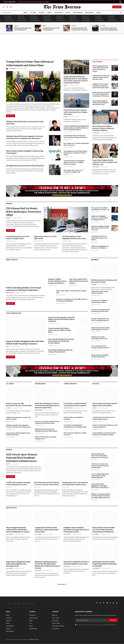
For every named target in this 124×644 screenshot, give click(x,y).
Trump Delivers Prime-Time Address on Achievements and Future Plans (30, 63)
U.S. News (33, 13)
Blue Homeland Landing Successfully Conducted (75, 434)
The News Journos (34, 640)
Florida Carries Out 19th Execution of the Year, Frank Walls (19, 405)
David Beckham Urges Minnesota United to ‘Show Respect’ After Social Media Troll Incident (99, 456)
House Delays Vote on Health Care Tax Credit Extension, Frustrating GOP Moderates (101, 94)
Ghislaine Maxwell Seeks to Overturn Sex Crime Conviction (25, 123)
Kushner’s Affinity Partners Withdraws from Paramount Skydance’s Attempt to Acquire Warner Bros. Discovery (57, 281)
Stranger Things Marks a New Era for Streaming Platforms (100, 320)
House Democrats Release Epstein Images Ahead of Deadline (33, 2)
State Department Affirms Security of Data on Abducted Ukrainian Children (103, 128)
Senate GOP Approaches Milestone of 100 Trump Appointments (105, 426)
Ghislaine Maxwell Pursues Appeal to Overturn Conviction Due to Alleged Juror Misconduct (24, 137)
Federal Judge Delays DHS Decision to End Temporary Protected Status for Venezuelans (79, 29)
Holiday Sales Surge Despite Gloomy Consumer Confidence (100, 292)
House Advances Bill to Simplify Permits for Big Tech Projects (25, 152)
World (25, 13)
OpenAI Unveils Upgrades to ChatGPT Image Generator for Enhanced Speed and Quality (61, 319)
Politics (50, 13)
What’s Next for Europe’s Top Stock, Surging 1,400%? (46, 438)
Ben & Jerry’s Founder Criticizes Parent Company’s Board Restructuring (47, 422)
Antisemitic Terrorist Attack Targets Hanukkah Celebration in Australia (105, 564)
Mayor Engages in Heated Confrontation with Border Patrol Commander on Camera (100, 69)
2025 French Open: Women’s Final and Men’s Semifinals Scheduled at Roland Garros (22, 458)
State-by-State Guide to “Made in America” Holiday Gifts (71, 292)
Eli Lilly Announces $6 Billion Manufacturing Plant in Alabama (100, 356)
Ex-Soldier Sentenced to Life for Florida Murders (25, 166)
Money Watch (89, 13)
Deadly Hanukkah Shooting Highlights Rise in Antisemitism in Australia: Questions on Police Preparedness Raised (76, 80)
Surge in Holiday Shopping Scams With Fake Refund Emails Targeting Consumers (25, 343)
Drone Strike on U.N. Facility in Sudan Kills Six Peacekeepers (76, 144)
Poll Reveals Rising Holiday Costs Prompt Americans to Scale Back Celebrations (24, 289)
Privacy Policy (107, 625)
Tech (7, 346)
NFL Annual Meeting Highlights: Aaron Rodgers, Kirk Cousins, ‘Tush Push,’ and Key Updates (100, 486)
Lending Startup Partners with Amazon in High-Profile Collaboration (18, 238)
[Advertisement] (62, 47)
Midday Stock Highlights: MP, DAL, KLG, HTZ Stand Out (100, 247)
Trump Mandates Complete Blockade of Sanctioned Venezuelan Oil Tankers (104, 434)
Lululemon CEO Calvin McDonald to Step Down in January (99, 338)
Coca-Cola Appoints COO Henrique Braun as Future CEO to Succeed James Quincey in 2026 (101, 347)
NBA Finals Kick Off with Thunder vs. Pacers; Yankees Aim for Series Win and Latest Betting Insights (47, 484)
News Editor (13, 69)
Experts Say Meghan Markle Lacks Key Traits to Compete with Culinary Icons (105, 162)
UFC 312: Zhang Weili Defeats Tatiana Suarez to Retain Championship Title (100, 476)
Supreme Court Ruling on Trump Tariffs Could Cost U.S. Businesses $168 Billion (72, 300)
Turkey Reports (78, 13)
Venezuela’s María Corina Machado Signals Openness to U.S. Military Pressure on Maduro (74, 162)
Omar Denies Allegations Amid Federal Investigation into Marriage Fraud (100, 103)
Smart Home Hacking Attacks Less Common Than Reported (60, 351)
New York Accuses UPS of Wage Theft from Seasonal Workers (78, 281)
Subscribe (117, 7)
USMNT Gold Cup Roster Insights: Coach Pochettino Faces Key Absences (18, 484)
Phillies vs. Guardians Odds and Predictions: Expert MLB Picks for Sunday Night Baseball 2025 (101, 496)
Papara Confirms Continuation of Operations (73, 418)
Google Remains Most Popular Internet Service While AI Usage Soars (60, 330)
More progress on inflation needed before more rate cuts (100, 209)
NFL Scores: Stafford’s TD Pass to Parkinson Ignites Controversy (76, 563)
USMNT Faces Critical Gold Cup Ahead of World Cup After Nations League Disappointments (100, 466)
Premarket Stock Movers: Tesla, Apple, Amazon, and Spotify (99, 238)
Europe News (59, 13)
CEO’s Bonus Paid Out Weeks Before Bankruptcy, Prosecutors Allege (22, 212)
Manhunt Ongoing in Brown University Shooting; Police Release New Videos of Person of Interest (47, 565)
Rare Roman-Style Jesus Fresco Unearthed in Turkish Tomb (73, 171)
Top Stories (96, 133)
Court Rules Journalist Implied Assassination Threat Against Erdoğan (75, 405)
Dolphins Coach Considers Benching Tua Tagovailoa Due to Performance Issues (101, 86)
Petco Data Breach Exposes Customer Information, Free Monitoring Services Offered (61, 341)
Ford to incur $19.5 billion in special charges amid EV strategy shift (100, 302)
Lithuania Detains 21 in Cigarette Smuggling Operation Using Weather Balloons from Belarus (46, 430)
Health (98, 13)
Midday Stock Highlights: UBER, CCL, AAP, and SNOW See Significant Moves (100, 218)
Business (42, 13)
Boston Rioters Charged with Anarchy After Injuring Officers (109, 29)
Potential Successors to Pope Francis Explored (51, 29)
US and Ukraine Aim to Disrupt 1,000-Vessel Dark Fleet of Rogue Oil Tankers (75, 112)
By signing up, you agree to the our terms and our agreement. (96, 625)
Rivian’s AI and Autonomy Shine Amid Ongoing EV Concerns (101, 329)
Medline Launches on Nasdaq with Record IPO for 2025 (104, 281)
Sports (8, 464)
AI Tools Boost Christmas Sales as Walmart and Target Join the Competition (101, 311)
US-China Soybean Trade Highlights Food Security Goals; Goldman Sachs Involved (74, 238)
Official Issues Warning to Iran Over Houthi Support (23, 29)
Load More (62, 584)
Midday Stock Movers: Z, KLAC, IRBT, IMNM (46, 238)
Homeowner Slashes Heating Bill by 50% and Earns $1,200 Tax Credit (100, 228)
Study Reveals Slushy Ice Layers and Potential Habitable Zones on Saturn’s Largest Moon (47, 406)
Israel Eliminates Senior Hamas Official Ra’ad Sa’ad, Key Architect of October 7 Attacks (75, 153)
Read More (11, 116)
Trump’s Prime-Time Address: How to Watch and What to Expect (104, 418)
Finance (68, 13)
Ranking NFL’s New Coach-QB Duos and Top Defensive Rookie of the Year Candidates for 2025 (75, 484)
